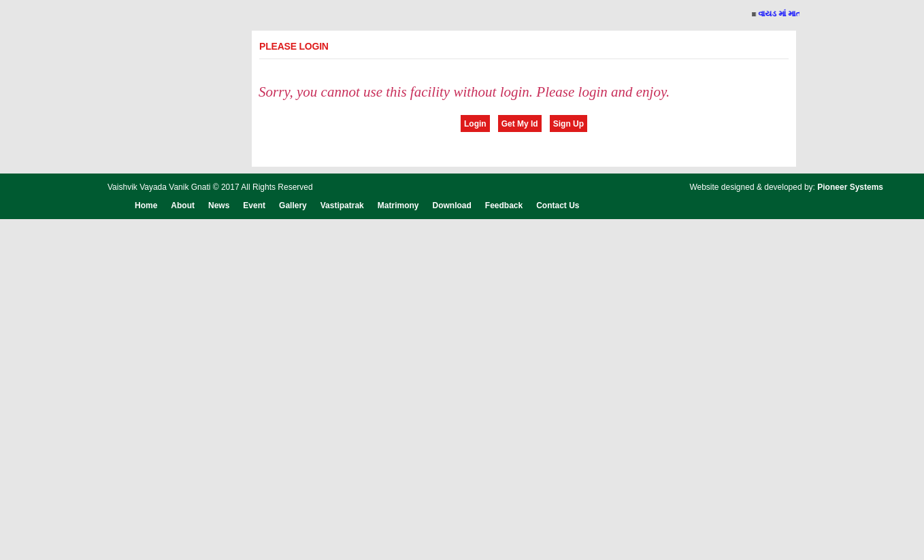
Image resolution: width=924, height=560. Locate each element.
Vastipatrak (342, 205)
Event (254, 205)
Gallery (293, 205)
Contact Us (558, 205)
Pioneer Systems (850, 187)
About (183, 205)
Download (451, 205)
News (219, 205)
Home (146, 205)
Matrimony (398, 205)
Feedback (504, 205)
